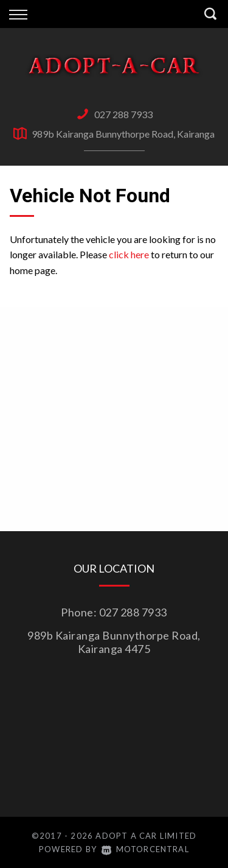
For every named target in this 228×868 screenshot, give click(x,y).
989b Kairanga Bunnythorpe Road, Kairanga (123, 134)
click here (129, 254)
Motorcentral (145, 849)
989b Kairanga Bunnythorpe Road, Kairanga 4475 (114, 642)
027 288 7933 (123, 114)
